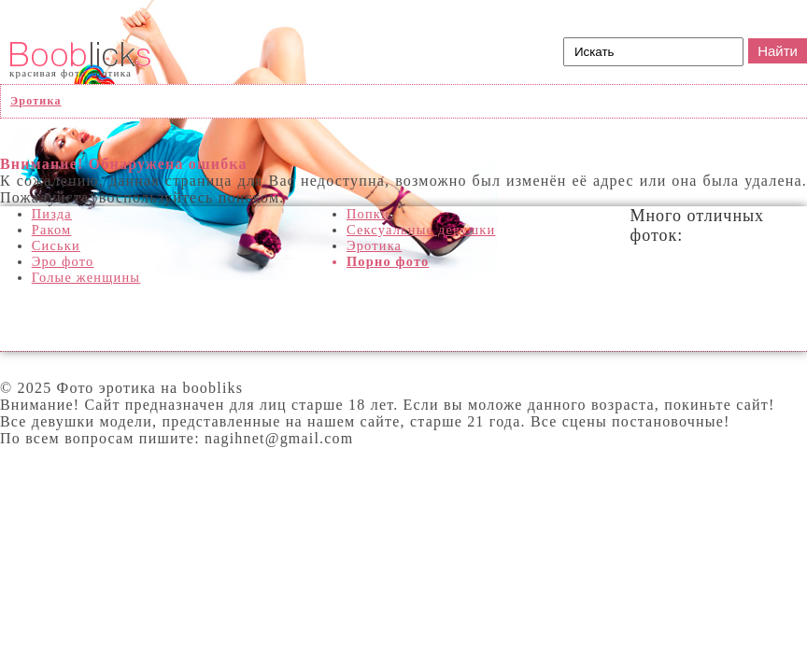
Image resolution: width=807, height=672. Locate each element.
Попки (368, 214)
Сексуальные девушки (421, 230)
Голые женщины (86, 277)
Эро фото (63, 261)
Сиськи (56, 245)
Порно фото (388, 261)
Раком (52, 230)
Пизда (52, 214)
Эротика (374, 245)
